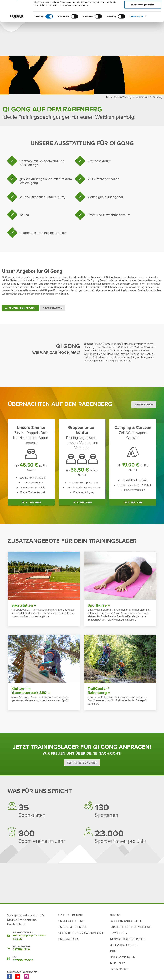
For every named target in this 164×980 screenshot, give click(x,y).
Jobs (113, 951)
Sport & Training (71, 915)
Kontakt (116, 915)
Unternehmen (69, 939)
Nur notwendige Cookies (143, 24)
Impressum (117, 963)
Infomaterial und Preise (127, 939)
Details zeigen (136, 36)
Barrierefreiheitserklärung (130, 927)
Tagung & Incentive (73, 927)
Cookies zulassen (143, 7)
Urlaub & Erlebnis (71, 921)
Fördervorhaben (122, 957)
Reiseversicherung (124, 945)
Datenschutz (119, 969)
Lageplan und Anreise (126, 921)
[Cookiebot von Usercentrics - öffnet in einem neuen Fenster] (17, 36)
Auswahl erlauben (143, 16)
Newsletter (118, 933)
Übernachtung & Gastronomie (81, 933)
